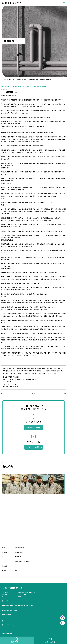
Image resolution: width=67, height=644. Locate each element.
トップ (5, 80)
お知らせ (12, 80)
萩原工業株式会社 (12, 3)
